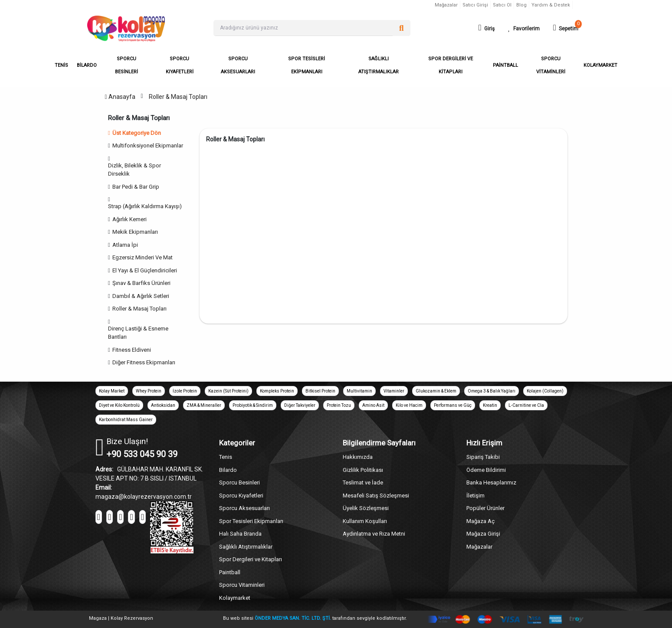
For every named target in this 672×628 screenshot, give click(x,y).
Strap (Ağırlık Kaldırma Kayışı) (145, 206)
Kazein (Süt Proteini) (228, 391)
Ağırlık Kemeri (129, 219)
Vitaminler (394, 391)
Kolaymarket (235, 598)
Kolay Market (112, 391)
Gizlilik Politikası (363, 470)
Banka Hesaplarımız (491, 482)
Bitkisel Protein (320, 391)
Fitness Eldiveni (132, 350)
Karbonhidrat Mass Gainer (126, 420)
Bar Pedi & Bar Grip (136, 187)
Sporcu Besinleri (239, 482)
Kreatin (490, 405)
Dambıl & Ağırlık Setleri (141, 296)
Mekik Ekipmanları (135, 232)
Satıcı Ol (502, 5)
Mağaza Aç (480, 521)
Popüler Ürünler (485, 508)
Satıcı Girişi (475, 5)
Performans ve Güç (453, 405)
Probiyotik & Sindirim (253, 405)
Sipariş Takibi (483, 457)
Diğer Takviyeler (300, 405)
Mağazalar (446, 5)
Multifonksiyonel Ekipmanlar (148, 146)
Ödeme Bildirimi (486, 470)
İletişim (475, 496)
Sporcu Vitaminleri (242, 585)
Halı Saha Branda (240, 534)
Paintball (230, 572)
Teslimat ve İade (363, 482)
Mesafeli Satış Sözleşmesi (376, 496)
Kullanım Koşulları (365, 521)
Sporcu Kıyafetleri (241, 496)
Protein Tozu (339, 405)
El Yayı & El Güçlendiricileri (145, 270)
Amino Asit (373, 405)
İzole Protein (185, 391)
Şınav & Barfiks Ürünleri (141, 283)
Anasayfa (120, 97)
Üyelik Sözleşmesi (366, 508)
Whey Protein (149, 391)
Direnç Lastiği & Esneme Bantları (138, 333)
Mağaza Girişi (483, 534)
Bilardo (228, 470)
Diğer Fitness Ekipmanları (144, 362)
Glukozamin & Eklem (436, 391)
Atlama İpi (125, 245)
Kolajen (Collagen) (545, 391)
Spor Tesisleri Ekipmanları (251, 521)
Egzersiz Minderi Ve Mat (143, 257)
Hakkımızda (358, 457)
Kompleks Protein (277, 391)
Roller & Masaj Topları (178, 97)
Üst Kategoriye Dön (134, 133)
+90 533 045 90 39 (142, 454)
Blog (521, 5)
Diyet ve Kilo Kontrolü (119, 405)
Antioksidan (163, 405)
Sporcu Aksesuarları (244, 508)
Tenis (226, 457)
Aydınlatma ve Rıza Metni (374, 534)
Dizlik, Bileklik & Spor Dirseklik (134, 170)
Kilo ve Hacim (409, 405)
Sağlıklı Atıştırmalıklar (246, 547)
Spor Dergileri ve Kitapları (251, 559)
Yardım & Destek (551, 5)
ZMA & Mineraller (204, 405)
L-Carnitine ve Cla (526, 405)
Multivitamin (359, 391)
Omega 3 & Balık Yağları (492, 391)
